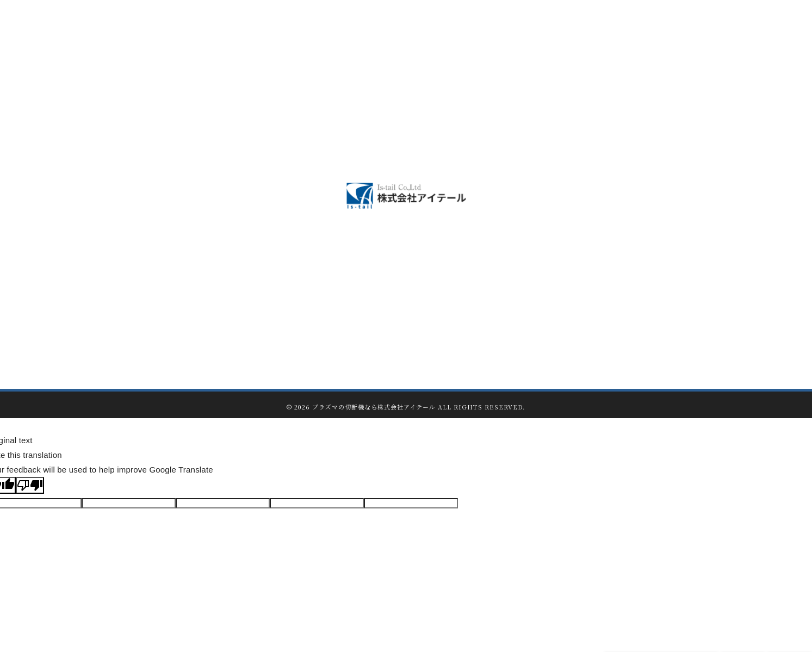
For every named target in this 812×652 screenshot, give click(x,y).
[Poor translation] (30, 485)
